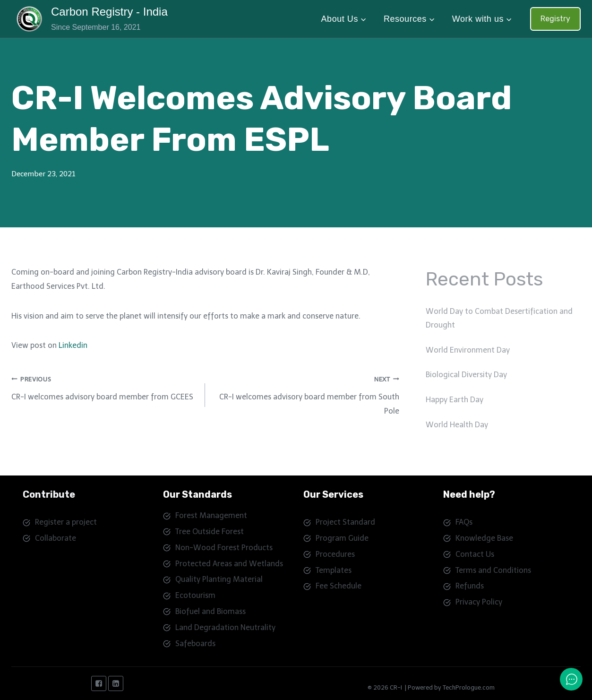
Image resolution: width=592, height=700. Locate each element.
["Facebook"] (99, 683)
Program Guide (342, 538)
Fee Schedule (339, 586)
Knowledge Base (484, 538)
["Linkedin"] (116, 683)
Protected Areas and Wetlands (229, 564)
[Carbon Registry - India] (91, 19)
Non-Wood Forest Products (224, 548)
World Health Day (457, 425)
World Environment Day (468, 350)
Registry (555, 19)
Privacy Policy (479, 602)
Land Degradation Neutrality (225, 627)
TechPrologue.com (469, 687)
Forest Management (211, 515)
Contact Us (475, 554)
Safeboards (195, 644)
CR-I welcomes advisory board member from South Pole (306, 394)
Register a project (66, 522)
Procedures (335, 554)
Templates (334, 570)
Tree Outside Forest (210, 531)
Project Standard (345, 522)
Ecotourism (195, 595)
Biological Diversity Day (466, 375)
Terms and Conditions (493, 570)
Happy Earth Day (455, 400)
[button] (363, 19)
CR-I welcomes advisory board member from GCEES (104, 387)
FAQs (464, 522)
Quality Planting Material (219, 579)
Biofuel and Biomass (210, 611)
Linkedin (73, 345)
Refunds (470, 586)
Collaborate (56, 538)
